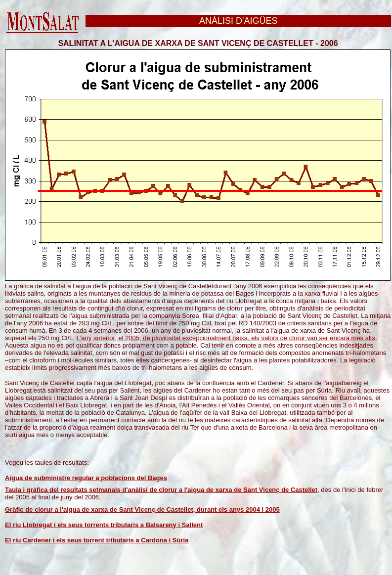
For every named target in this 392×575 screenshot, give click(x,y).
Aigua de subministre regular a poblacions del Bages (86, 478)
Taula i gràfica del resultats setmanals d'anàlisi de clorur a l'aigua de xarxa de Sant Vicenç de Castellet (161, 490)
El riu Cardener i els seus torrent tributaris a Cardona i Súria (97, 540)
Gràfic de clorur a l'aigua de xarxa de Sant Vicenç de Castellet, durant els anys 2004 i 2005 (142, 509)
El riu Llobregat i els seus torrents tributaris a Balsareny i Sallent (104, 525)
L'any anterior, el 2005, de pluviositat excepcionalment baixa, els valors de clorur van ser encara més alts (226, 338)
